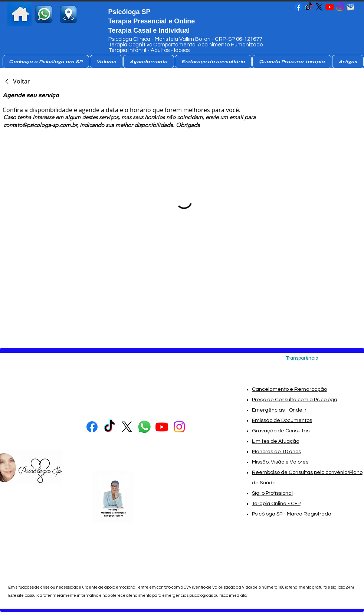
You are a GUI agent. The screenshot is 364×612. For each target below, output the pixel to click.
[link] (16, 81)
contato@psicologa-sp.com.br (40, 125)
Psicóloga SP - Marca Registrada (292, 514)
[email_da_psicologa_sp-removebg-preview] (350, 7)
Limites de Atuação (276, 441)
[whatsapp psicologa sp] (44, 14)
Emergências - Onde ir (279, 410)
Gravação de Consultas (281, 431)
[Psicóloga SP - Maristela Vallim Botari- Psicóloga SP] (299, 7)
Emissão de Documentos (282, 420)
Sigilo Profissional (272, 493)
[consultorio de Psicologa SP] (68, 14)
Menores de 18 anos (276, 452)
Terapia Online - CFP (276, 504)
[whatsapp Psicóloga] (144, 427)
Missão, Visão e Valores (280, 462)
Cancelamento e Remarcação (289, 389)
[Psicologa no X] (319, 7)
